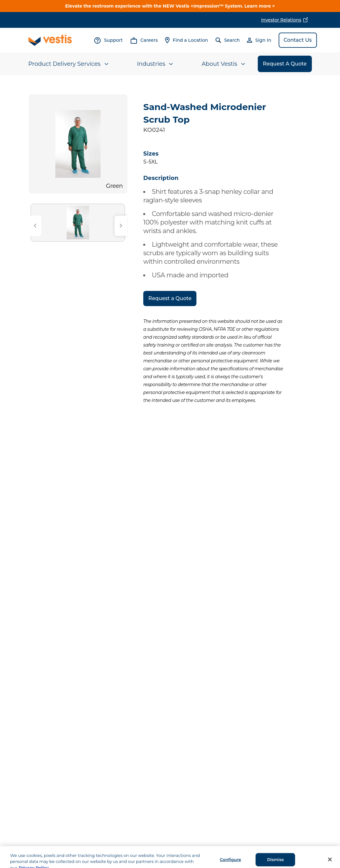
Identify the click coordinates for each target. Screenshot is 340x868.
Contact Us (298, 40)
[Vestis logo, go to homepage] (50, 40)
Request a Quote (170, 298)
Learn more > (260, 6)
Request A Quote (285, 64)
